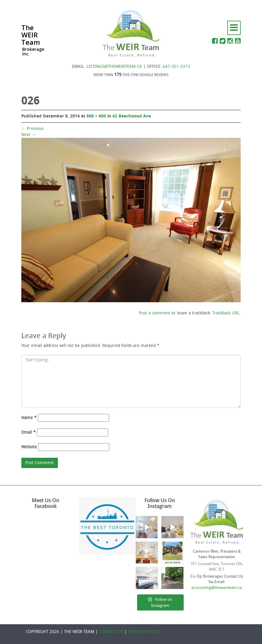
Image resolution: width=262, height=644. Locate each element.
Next (29, 135)
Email (28, 432)
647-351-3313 (176, 66)
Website (29, 447)
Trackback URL (226, 313)
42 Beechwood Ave (132, 116)
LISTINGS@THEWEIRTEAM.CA (114, 66)
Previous (32, 129)
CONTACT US (111, 632)
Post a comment (155, 313)
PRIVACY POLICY (143, 632)
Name (29, 418)
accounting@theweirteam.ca (217, 588)
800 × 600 (96, 116)
